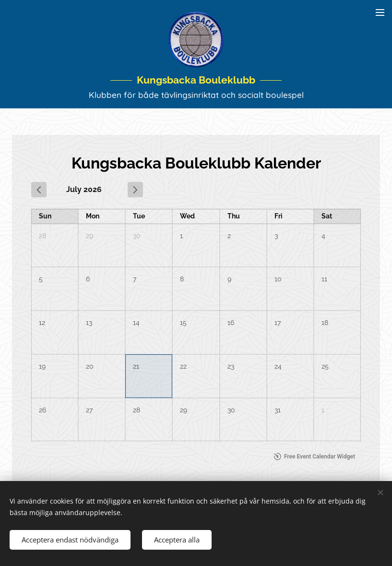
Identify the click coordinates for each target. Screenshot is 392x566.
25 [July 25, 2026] (325, 366)
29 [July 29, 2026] (184, 410)
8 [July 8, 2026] (182, 279)
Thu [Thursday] (234, 217)
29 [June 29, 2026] (89, 236)
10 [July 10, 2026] (278, 279)
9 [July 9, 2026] (229, 279)
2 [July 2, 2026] (229, 236)
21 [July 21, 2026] (136, 366)
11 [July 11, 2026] (324, 279)
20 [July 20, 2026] (90, 366)
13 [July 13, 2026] (89, 323)
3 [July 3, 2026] (276, 236)
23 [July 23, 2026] (231, 366)
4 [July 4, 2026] (323, 236)
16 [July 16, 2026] (231, 323)
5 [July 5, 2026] (41, 279)
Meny (380, 12)
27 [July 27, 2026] (89, 410)
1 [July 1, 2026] (181, 236)
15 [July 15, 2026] (183, 323)
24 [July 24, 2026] (278, 366)
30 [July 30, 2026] (231, 410)
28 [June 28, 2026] (42, 236)
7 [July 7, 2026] (135, 279)
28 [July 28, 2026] (137, 410)
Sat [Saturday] (327, 217)
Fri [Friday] (279, 217)
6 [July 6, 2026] (88, 279)
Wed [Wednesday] (187, 217)
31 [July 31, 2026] (278, 410)
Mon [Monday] (93, 217)
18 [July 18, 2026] (325, 323)
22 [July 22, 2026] (183, 366)
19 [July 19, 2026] (42, 366)
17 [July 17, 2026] (278, 323)
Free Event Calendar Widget (315, 457)
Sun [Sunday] (45, 217)
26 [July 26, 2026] (42, 410)
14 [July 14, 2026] (136, 323)
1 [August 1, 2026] (323, 410)
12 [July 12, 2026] (42, 323)
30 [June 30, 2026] (137, 236)
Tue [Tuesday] (139, 217)
